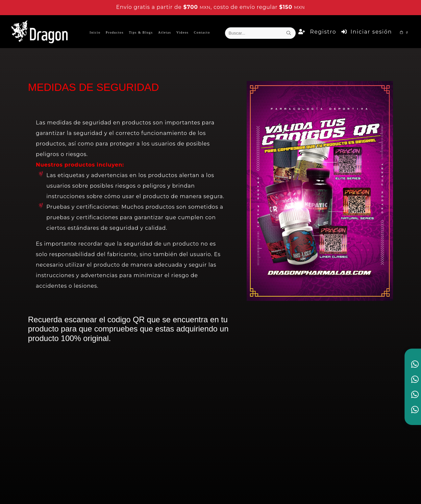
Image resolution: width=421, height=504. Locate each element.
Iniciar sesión (367, 32)
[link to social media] (415, 364)
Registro (317, 32)
